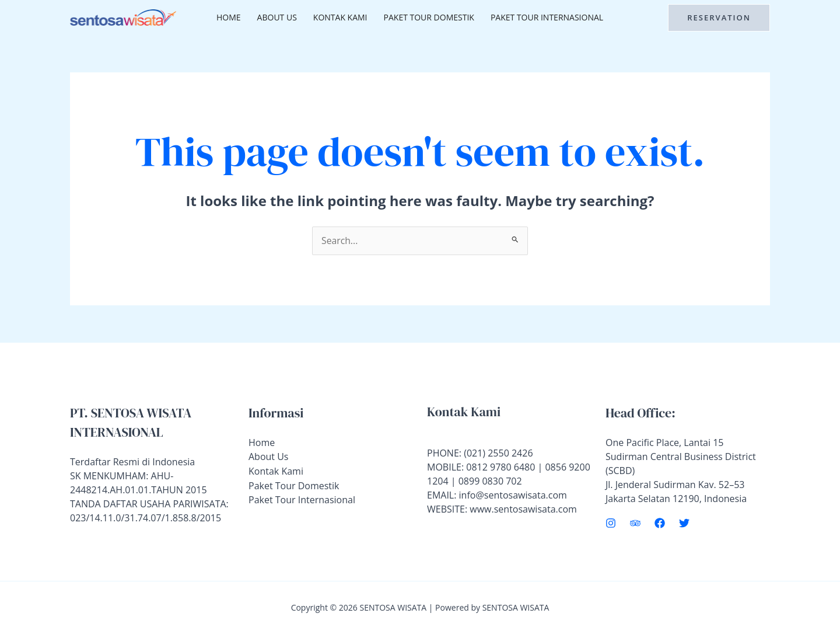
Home (229, 17)
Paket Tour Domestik (429, 17)
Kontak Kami (340, 17)
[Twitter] (684, 523)
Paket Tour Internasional (547, 17)
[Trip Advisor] (635, 523)
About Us (277, 17)
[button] (719, 18)
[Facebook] (660, 523)
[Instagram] (611, 523)
